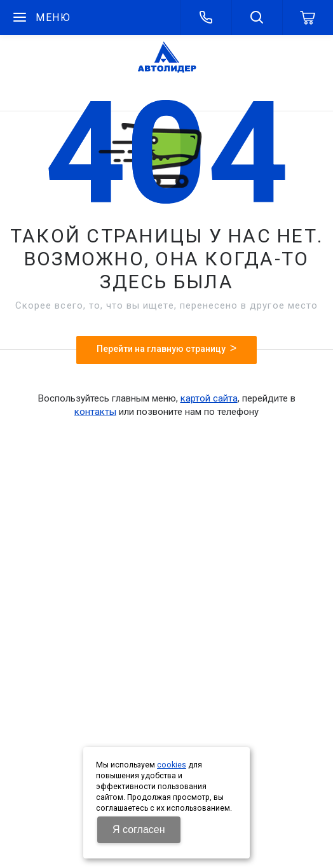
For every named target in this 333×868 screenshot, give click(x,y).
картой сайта (209, 398)
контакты (95, 412)
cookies (172, 765)
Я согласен (139, 829)
